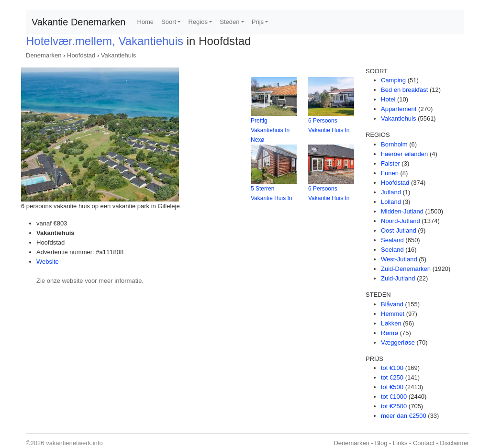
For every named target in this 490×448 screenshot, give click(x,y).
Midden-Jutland (402, 211)
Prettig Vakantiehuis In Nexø (270, 130)
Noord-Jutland (401, 221)
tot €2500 (394, 406)
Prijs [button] (258, 22)
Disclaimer (454, 443)
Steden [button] (229, 22)
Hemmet (393, 314)
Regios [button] (198, 22)
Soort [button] (169, 22)
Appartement (399, 109)
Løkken (391, 323)
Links (400, 443)
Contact (424, 443)
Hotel (388, 99)
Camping (393, 80)
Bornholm (394, 144)
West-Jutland (399, 259)
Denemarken (44, 55)
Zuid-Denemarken (406, 269)
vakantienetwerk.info (74, 443)
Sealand (392, 240)
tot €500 (392, 387)
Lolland (391, 202)
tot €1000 (394, 397)
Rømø (390, 333)
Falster (390, 163)
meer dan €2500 (404, 416)
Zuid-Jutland (398, 278)
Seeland (392, 250)
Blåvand (392, 304)
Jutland (391, 192)
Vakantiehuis (118, 55)
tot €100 (392, 368)
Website (48, 262)
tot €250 (392, 377)
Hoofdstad (81, 55)
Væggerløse (398, 342)
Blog (381, 443)
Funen (390, 173)
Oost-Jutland (399, 230)
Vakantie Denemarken (78, 22)
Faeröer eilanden (404, 154)
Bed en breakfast (404, 90)
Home (145, 22)
